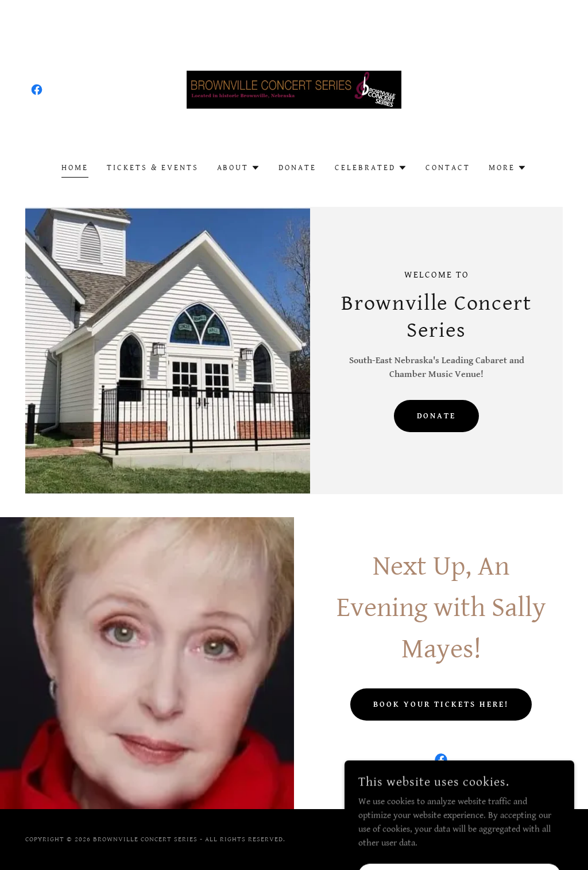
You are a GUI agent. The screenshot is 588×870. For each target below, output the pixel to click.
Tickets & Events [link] (153, 168)
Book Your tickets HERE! (441, 705)
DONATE (437, 416)
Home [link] (75, 168)
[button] (239, 168)
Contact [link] (448, 168)
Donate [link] (297, 168)
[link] (37, 90)
